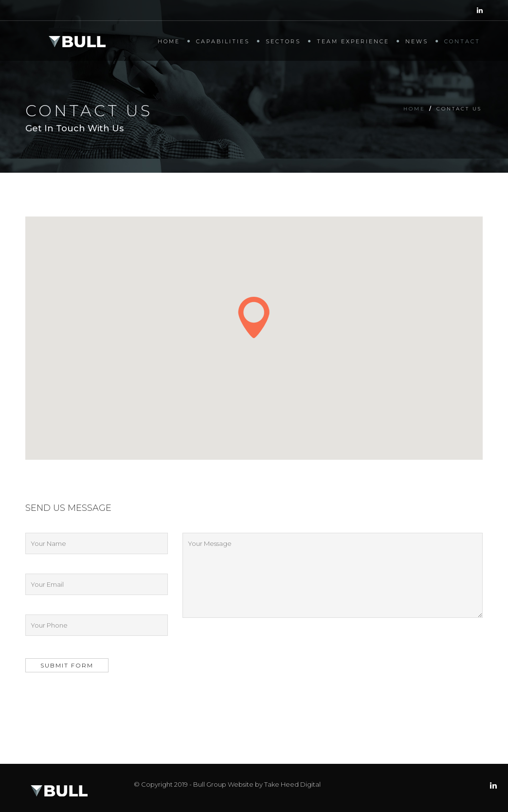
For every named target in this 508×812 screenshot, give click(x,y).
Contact (462, 41)
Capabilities (223, 41)
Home (169, 41)
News (417, 41)
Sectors (283, 41)
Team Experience (353, 41)
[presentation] (99, 701)
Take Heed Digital (292, 784)
